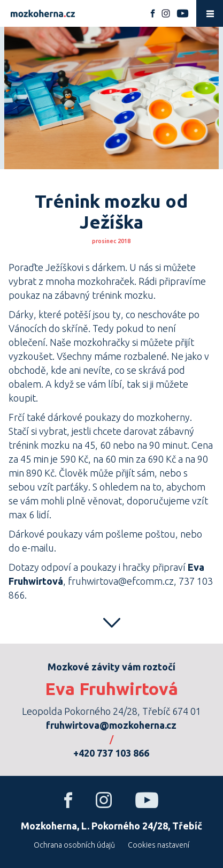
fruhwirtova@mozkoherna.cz (111, 725)
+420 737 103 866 (111, 753)
